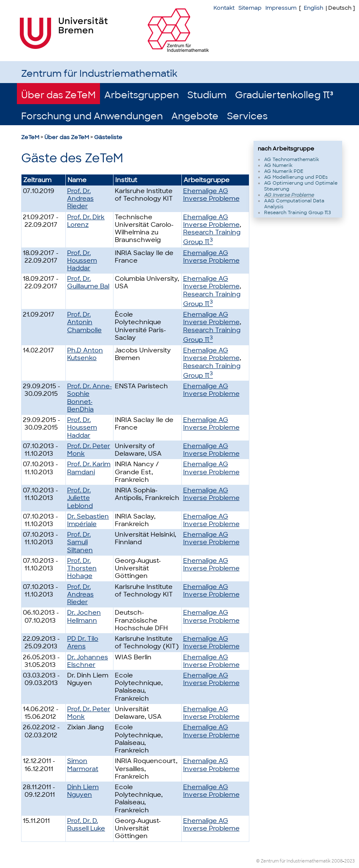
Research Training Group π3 (297, 212)
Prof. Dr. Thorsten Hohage (82, 568)
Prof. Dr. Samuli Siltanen (80, 542)
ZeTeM (30, 137)
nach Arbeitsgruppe (286, 149)
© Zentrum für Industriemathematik (293, 861)
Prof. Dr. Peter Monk (89, 450)
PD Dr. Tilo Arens (83, 642)
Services (247, 116)
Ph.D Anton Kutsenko (85, 354)
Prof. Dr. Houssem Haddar (82, 261)
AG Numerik (278, 165)
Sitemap (250, 8)
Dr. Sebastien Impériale (88, 520)
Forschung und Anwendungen (92, 116)
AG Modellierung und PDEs (296, 177)
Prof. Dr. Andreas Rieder (80, 199)
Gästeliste (108, 137)
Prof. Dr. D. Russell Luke (86, 825)
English (313, 8)
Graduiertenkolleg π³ (284, 95)
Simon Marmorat (83, 765)
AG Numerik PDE (284, 171)
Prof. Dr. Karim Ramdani (89, 468)
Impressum (281, 8)
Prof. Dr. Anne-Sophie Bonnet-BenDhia (89, 398)
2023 (350, 861)
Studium (207, 95)
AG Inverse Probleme (289, 195)
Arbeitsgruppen (142, 95)
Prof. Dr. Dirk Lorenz (86, 221)
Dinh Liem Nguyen (83, 791)
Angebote (195, 116)
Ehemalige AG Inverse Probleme (211, 195)
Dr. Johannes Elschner (88, 661)
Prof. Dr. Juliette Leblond (80, 498)
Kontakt (224, 8)
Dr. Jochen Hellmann (84, 616)
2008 (337, 861)
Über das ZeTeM (58, 95)
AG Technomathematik (292, 159)
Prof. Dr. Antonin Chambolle (84, 322)
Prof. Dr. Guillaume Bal (88, 282)
